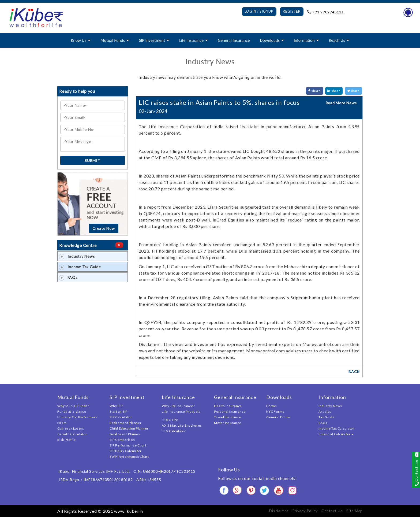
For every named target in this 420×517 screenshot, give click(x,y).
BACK (354, 372)
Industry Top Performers (77, 417)
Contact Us (332, 511)
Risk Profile (67, 440)
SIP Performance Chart (128, 445)
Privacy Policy (305, 511)
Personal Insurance (230, 411)
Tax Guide (327, 417)
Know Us (79, 40)
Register (292, 11)
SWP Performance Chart (129, 457)
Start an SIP (119, 411)
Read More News (341, 103)
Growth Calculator (72, 434)
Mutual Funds (113, 40)
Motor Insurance (228, 423)
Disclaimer (279, 511)
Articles (325, 411)
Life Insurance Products (181, 411)
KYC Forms (275, 411)
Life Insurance (191, 40)
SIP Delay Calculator (126, 451)
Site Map (355, 511)
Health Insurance (228, 406)
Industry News (77, 256)
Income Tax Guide (80, 267)
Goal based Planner (125, 434)
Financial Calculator (336, 434)
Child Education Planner (129, 428)
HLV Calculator (174, 431)
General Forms (279, 417)
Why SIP (116, 406)
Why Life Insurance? (178, 406)
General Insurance (234, 40)
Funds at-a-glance (72, 411)
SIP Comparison (122, 440)
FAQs (68, 277)
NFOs (62, 423)
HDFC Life (170, 420)
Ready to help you (77, 91)
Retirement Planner (126, 423)
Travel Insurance (228, 417)
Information (304, 40)
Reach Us (337, 40)
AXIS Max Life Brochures (182, 425)
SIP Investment (152, 40)
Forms (272, 406)
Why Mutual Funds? (73, 406)
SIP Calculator (121, 417)
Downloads (270, 40)
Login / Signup (259, 11)
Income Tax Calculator (336, 428)
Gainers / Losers (71, 428)
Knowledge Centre (78, 245)
